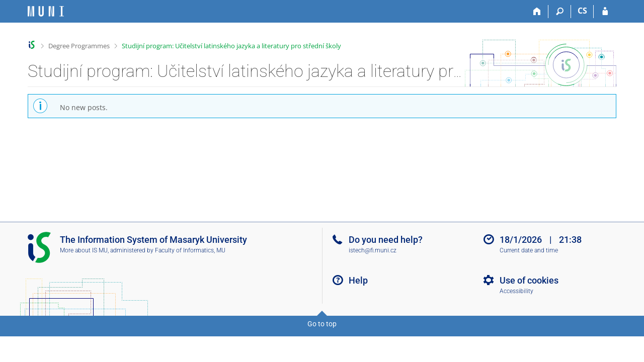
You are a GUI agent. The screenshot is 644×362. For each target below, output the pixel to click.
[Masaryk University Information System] (46, 11)
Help (358, 280)
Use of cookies (529, 280)
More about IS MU (84, 250)
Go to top (322, 324)
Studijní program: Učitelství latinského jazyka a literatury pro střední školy (231, 46)
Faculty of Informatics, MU (190, 250)
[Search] (560, 12)
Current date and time (529, 250)
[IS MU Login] (605, 12)
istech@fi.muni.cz (373, 250)
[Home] (537, 12)
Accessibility (516, 291)
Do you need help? (386, 240)
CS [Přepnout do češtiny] (582, 11)
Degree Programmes (79, 46)
